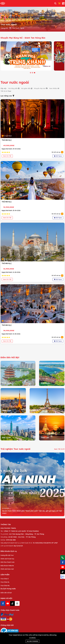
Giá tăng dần (14, 88)
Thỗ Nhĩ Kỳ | (7, 140)
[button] (31, 73)
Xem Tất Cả (59, 449)
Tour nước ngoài (18, 28)
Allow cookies (32, 641)
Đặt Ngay (58, 156)
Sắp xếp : (4, 88)
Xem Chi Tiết (7, 156)
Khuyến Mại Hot (41, 88)
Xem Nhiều (54, 88)
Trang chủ (4, 28)
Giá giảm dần (27, 88)
